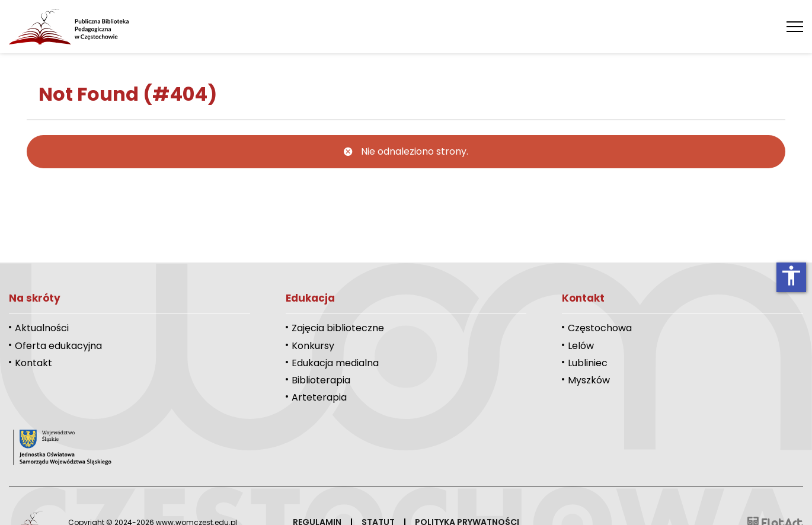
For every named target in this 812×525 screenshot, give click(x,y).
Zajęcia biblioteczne (338, 328)
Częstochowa (600, 328)
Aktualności (42, 328)
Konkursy (313, 346)
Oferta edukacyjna (58, 346)
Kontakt (33, 363)
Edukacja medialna (335, 363)
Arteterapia (319, 397)
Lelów (581, 346)
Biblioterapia (321, 380)
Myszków (589, 380)
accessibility (791, 276)
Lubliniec (588, 363)
